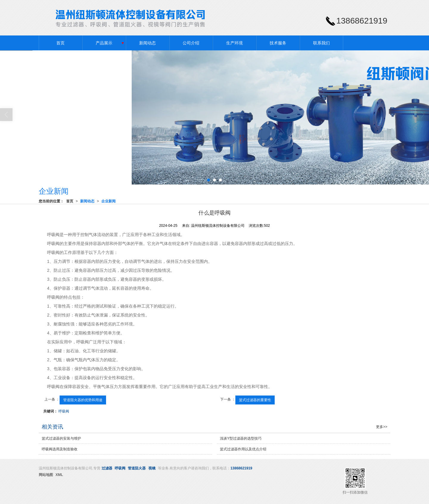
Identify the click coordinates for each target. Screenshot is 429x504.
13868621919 (241, 468)
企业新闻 (108, 201)
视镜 (152, 468)
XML (59, 475)
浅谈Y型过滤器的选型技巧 (241, 438)
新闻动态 (147, 43)
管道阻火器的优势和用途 (83, 400)
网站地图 (46, 475)
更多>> (382, 427)
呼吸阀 (64, 411)
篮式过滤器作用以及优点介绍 (243, 449)
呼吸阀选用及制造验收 (60, 449)
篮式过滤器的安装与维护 (61, 438)
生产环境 (234, 43)
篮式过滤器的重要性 (255, 400)
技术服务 (278, 43)
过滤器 (107, 468)
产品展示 (104, 43)
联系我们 (321, 43)
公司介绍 (191, 43)
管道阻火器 (137, 468)
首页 (60, 43)
